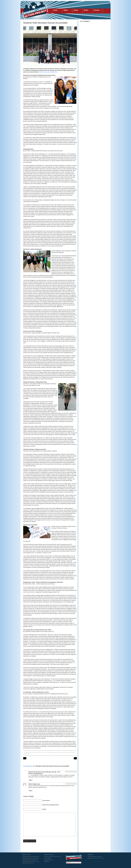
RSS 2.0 (26, 754)
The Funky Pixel (101, 858)
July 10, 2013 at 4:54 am (71, 784)
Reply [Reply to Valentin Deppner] (31, 791)
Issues (76, 10)
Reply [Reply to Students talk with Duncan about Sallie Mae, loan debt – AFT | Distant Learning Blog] (31, 780)
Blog (53, 752)
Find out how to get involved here (48, 72)
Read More (32, 863)
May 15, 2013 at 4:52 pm (71, 772)
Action (86, 10)
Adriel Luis (94, 858)
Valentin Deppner (33, 784)
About (67, 10)
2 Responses (28, 766)
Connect (97, 10)
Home (55, 10)
